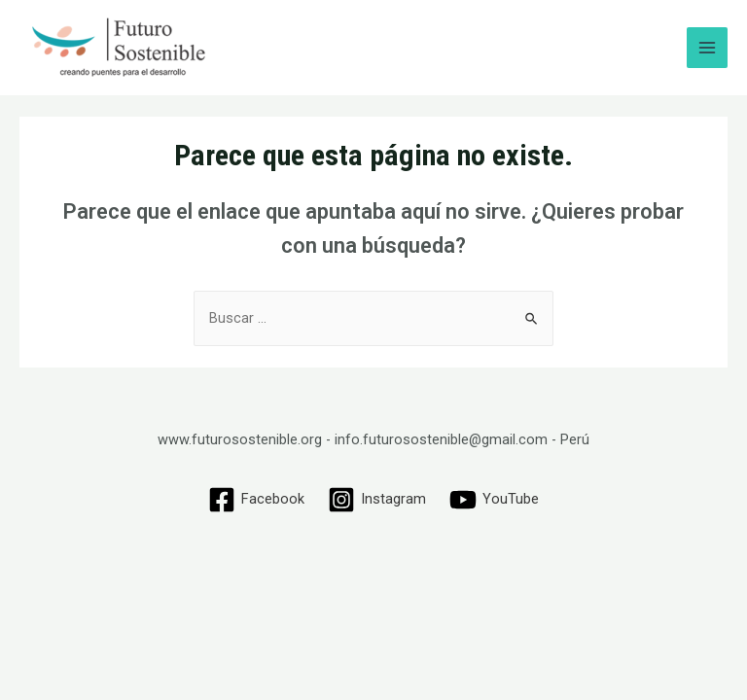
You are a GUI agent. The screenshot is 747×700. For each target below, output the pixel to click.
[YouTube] (494, 500)
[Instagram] (377, 500)
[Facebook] (257, 500)
